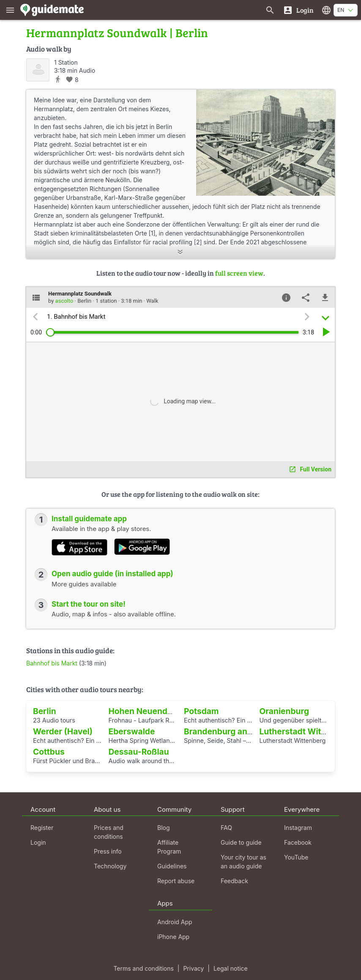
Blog (164, 828)
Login (38, 842)
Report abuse (176, 881)
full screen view (239, 273)
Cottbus (49, 752)
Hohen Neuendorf (144, 711)
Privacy (193, 968)
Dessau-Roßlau (139, 752)
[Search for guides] (270, 10)
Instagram (298, 828)
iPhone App (173, 937)
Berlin (45, 711)
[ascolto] (38, 70)
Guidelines (172, 866)
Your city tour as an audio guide (243, 862)
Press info (108, 851)
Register (42, 828)
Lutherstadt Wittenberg (306, 731)
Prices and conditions (109, 832)
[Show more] (180, 253)
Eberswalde (132, 731)
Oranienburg (284, 711)
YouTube (296, 857)
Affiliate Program (169, 847)
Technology (110, 866)
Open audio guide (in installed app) (112, 574)
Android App (175, 922)
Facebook (298, 842)
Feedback (234, 881)
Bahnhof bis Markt (52, 663)
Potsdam (201, 711)
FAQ (226, 828)
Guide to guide (241, 842)
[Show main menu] (10, 10)
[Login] (298, 10)
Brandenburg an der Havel (235, 731)
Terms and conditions (143, 968)
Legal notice (231, 968)
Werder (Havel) (63, 731)
